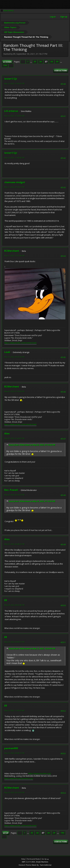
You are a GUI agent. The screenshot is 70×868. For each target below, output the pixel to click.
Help (23, 859)
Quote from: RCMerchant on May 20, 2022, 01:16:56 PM (32, 445)
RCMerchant (12, 251)
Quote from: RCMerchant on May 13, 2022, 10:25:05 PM (32, 649)
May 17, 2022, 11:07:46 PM (14, 256)
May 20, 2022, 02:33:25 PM (14, 495)
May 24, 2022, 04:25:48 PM (14, 605)
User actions (61, 71)
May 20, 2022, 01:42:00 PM (14, 438)
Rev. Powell (11, 490)
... (31, 62)
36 (41, 62)
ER (6, 600)
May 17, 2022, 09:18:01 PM (14, 187)
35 (35, 62)
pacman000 (11, 748)
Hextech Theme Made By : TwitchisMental (35, 865)
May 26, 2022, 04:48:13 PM (14, 753)
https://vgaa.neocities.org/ (40, 774)
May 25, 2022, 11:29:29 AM (14, 710)
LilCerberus (11, 111)
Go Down (7, 62)
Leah (7, 352)
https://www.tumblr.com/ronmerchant (20, 343)
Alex (7, 434)
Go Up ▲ (45, 859)
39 (57, 62)
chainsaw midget (15, 182)
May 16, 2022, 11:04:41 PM (14, 83)
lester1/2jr (11, 79)
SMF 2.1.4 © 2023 (28, 862)
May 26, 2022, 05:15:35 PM (14, 792)
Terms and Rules (33, 859)
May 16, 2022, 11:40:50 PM (14, 158)
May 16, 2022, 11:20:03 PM (14, 116)
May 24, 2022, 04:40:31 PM (14, 642)
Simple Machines (42, 862)
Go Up (6, 833)
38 (52, 62)
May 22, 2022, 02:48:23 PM (14, 544)
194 (5, 65)
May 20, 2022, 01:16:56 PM (14, 391)
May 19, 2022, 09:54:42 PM (14, 357)
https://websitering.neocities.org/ (19, 779)
